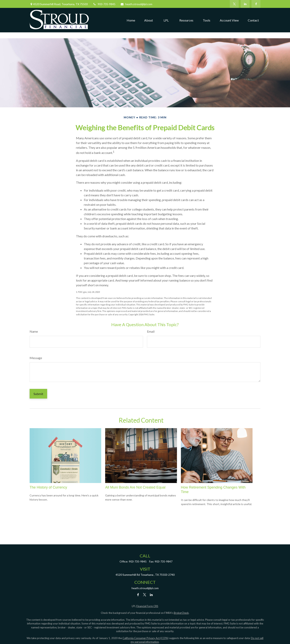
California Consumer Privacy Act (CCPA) (145, 638)
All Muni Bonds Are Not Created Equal (135, 487)
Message (36, 358)
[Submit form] (38, 394)
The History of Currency (48, 487)
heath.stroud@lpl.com (136, 4)
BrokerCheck (181, 613)
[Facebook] (256, 4)
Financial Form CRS (147, 606)
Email (151, 331)
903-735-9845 (104, 4)
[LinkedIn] (245, 4)
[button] (131, 20)
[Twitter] (234, 4)
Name (34, 331)
